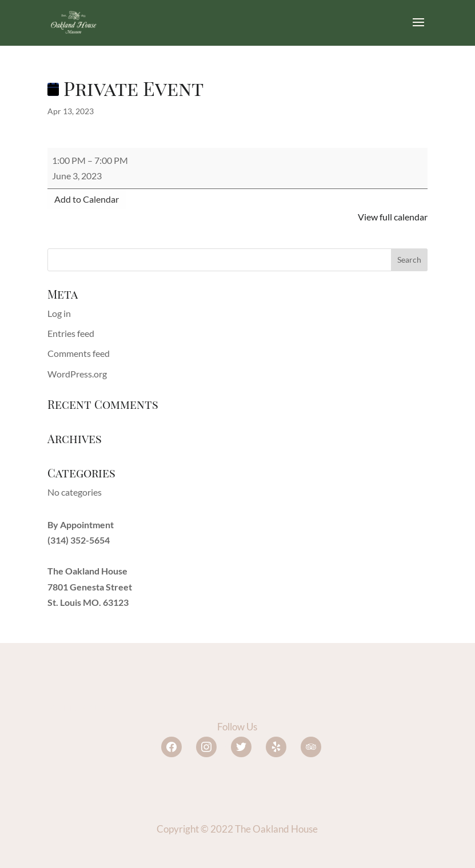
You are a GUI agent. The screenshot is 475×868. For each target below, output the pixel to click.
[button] (418, 30)
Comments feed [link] (79, 353)
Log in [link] (59, 313)
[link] (73, 21)
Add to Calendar (87, 199)
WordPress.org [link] (77, 374)
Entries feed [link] (71, 333)
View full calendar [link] (393, 217)
